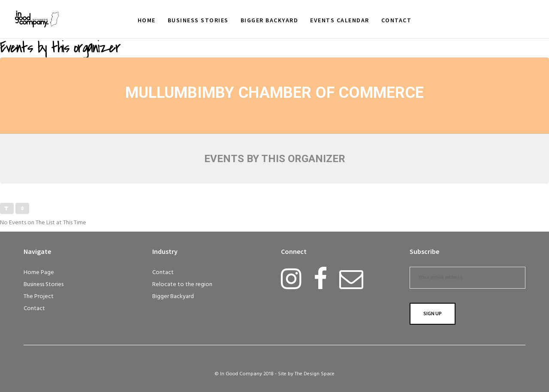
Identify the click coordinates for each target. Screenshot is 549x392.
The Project (39, 297)
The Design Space (315, 374)
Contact (34, 309)
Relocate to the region (182, 285)
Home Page (39, 273)
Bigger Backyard (173, 297)
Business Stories (44, 285)
